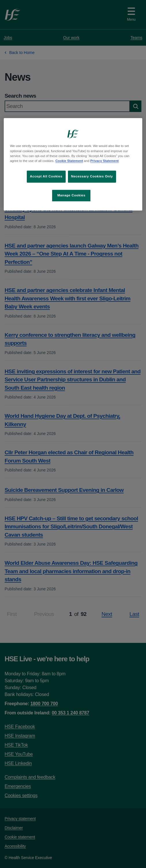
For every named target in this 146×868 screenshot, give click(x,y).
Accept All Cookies (46, 176)
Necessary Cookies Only (92, 176)
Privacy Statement (105, 161)
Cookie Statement (69, 161)
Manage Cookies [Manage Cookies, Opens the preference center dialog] (71, 195)
